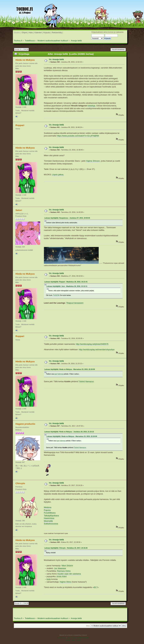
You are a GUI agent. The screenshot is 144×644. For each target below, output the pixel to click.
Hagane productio (25, 424)
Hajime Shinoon (93, 161)
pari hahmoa (59, 374)
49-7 (96, 587)
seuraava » (123, 46)
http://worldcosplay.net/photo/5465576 (92, 344)
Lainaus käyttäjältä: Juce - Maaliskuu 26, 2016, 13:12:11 (67, 286)
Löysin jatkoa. (58, 175)
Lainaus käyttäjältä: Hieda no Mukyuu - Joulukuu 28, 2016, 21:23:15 (69, 432)
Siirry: (88, 626)
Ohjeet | (25, 33)
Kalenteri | (39, 33)
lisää (49, 579)
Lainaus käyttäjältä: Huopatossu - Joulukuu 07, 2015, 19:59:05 (67, 218)
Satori (19, 210)
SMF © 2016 (72, 638)
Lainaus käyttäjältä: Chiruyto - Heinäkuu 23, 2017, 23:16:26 (66, 548)
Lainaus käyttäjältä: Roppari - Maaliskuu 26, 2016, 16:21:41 (66, 282)
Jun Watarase (60, 568)
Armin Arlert (62, 576)
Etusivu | (17, 33)
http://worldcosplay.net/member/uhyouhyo (97, 350)
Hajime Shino (65, 582)
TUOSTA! (56, 295)
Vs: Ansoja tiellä (56, 59)
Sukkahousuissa (51, 524)
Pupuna (47, 510)
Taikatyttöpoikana (51, 516)
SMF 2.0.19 (62, 638)
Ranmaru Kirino (64, 571)
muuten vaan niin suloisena (69, 574)
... (23, 49)
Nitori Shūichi (67, 566)
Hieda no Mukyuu (25, 60)
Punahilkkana (50, 513)
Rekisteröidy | (57, 33)
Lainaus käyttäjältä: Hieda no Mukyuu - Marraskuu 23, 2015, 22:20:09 (70, 369)
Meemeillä (48, 521)
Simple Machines (83, 638)
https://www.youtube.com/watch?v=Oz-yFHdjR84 (78, 136)
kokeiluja (91, 106)
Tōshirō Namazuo (86, 382)
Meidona (48, 507)
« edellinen (114, 46)
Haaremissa (49, 518)
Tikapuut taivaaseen (75, 303)
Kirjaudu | (47, 33)
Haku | (31, 33)
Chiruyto (20, 483)
